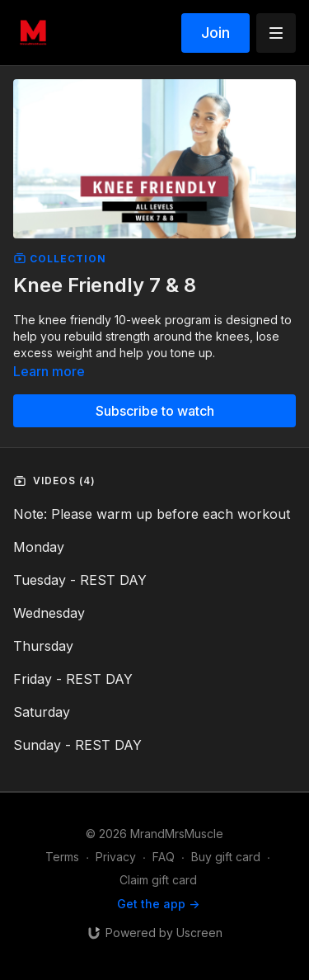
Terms (62, 857)
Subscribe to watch (155, 411)
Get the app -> (158, 904)
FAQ (164, 857)
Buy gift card (226, 857)
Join (215, 33)
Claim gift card (158, 880)
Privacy (116, 857)
